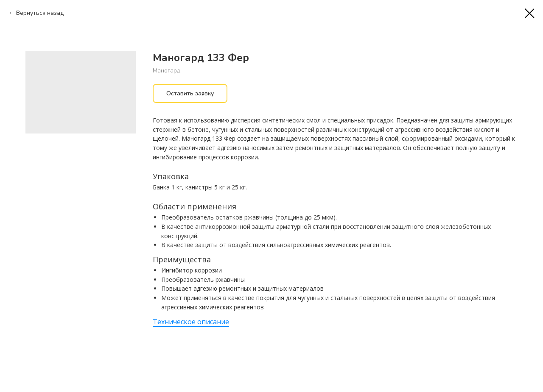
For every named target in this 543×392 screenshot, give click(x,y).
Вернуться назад (40, 13)
